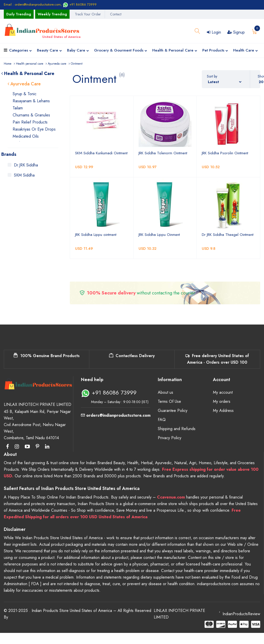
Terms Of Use (169, 401)
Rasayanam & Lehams (31, 101)
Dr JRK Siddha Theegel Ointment (228, 235)
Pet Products (215, 51)
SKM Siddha (24, 175)
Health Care (246, 51)
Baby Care (78, 51)
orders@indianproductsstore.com (116, 415)
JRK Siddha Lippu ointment (96, 235)
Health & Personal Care (175, 51)
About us (166, 392)
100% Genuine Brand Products (47, 356)
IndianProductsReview (241, 614)
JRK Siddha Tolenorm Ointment (163, 153)
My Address (223, 411)
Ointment (77, 64)
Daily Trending (19, 14)
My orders (222, 401)
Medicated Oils (26, 136)
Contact (116, 14)
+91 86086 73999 (80, 4)
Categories (20, 51)
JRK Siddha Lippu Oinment (159, 235)
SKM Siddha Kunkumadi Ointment (101, 153)
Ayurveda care (57, 64)
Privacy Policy (170, 438)
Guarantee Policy (173, 411)
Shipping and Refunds (177, 429)
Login (214, 32)
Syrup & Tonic (25, 94)
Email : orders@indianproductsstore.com (32, 4)
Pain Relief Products (30, 122)
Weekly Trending (52, 14)
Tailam (18, 108)
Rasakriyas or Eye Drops (34, 129)
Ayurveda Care (24, 84)
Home (8, 64)
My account (223, 392)
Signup (236, 32)
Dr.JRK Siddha (26, 165)
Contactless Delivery (132, 356)
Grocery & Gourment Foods (121, 51)
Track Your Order (88, 14)
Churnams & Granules (31, 115)
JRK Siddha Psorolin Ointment (225, 153)
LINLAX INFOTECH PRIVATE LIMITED (179, 614)
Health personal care (30, 64)
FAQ (162, 420)
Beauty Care (49, 51)
